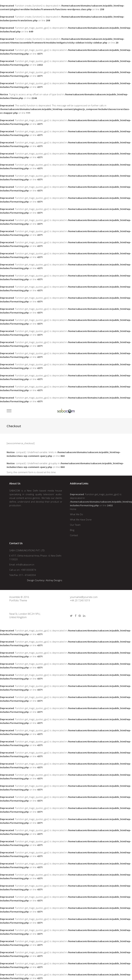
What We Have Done (81, 520)
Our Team (75, 525)
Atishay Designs (54, 580)
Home (73, 509)
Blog (72, 530)
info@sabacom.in (25, 565)
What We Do (76, 514)
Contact (74, 535)
